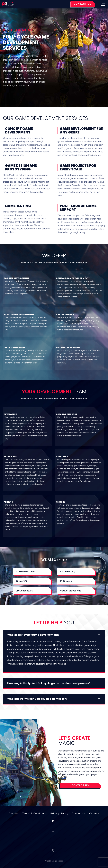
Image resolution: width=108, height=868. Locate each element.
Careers (95, 814)
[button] (32, 572)
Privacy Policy (59, 814)
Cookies (13, 814)
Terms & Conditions (34, 814)
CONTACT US (83, 4)
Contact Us (79, 814)
